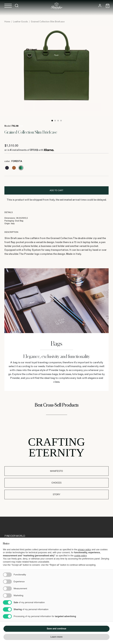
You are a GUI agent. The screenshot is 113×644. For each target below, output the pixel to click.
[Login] (100, 6)
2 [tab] (55, 121)
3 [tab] (58, 121)
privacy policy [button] (84, 550)
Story (56, 494)
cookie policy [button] (80, 556)
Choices (56, 483)
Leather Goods (20, 22)
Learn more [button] (56, 637)
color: (13, 161)
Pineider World (15, 536)
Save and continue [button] (56, 629)
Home (7, 22)
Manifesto (57, 471)
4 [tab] (61, 121)
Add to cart (57, 190)
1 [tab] (52, 121)
